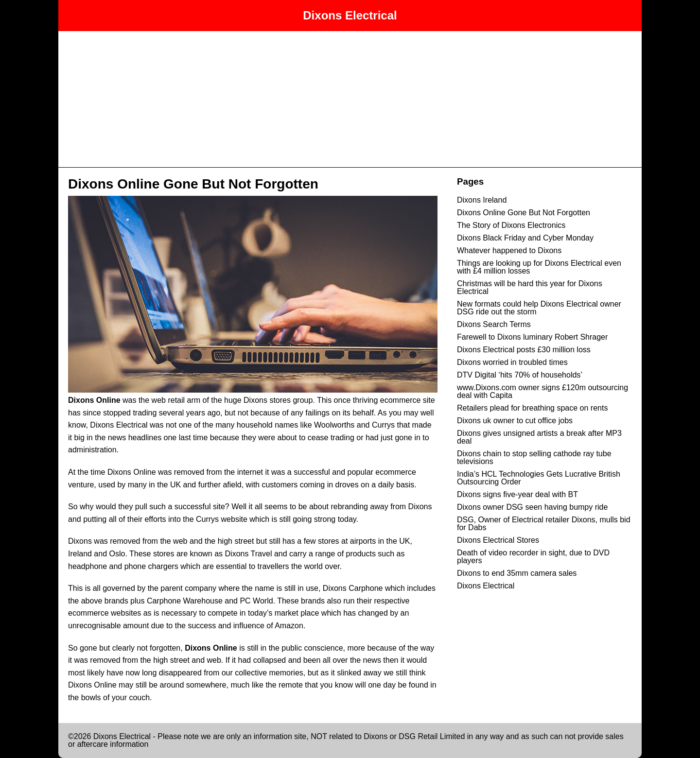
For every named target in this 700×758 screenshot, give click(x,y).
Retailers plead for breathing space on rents (532, 408)
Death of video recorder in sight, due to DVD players (533, 557)
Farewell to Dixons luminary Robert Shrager (532, 337)
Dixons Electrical (350, 15)
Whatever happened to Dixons (509, 250)
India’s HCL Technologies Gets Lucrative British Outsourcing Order (539, 478)
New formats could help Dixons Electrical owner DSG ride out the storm (539, 308)
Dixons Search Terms (494, 324)
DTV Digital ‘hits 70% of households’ (520, 375)
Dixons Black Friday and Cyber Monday (525, 238)
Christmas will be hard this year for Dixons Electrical (530, 287)
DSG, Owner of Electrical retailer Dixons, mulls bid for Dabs (544, 524)
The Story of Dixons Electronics (511, 225)
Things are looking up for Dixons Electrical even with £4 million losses (539, 267)
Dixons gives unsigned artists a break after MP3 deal (539, 437)
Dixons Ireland (482, 200)
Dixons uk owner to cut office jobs (515, 421)
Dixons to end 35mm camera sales (517, 573)
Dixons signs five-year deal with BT (517, 494)
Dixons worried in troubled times (512, 362)
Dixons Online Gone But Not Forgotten (193, 184)
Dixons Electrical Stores (498, 540)
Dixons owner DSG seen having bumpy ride (532, 507)
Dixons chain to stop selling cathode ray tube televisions (534, 457)
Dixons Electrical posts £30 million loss (524, 350)
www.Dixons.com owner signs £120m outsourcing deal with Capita (542, 391)
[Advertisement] (350, 99)
